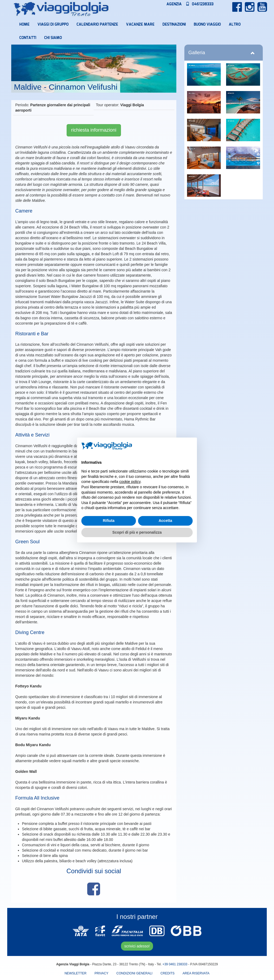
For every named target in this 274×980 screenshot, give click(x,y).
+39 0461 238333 (175, 964)
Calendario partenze (97, 25)
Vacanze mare (140, 25)
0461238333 (200, 4)
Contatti (28, 38)
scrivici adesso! (137, 946)
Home (24, 25)
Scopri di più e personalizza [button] (137, 532)
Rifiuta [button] (109, 521)
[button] (190, 446)
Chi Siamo (53, 38)
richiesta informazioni (94, 130)
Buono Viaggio (207, 25)
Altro (235, 25)
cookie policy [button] (130, 482)
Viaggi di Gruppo (53, 25)
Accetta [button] (165, 521)
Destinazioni (174, 25)
